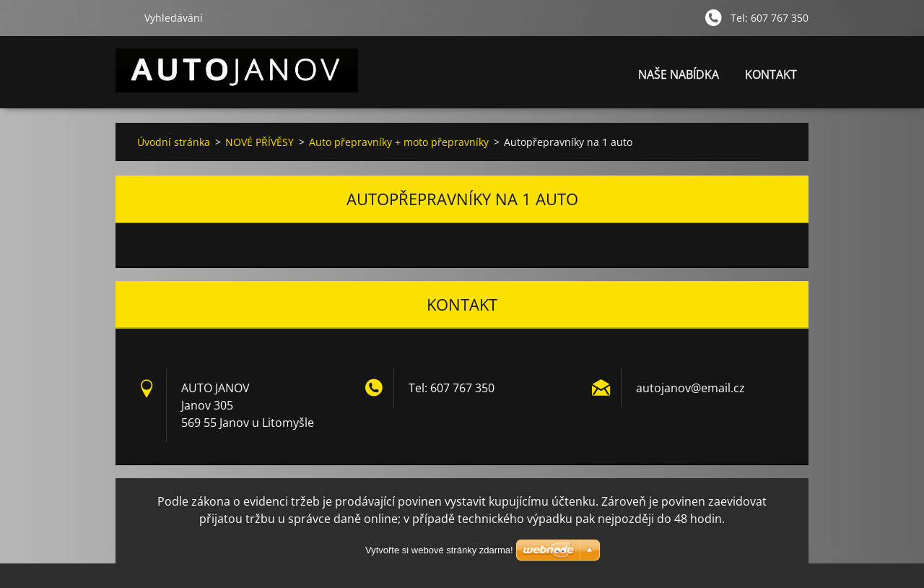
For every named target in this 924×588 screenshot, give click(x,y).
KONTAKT (771, 74)
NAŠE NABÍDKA (679, 74)
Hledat (124, 17)
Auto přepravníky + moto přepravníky (399, 142)
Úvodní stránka (174, 142)
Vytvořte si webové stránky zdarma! (439, 550)
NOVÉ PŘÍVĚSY (260, 142)
